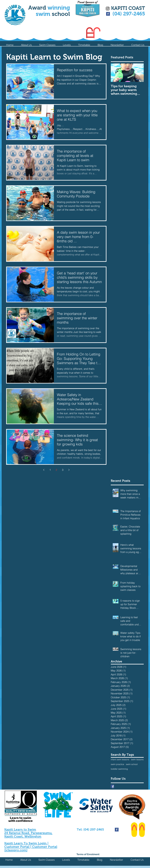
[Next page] (69, 470)
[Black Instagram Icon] (108, 9)
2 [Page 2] (56, 470)
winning (59, 8)
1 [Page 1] (50, 470)
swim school (132, 764)
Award (38, 8)
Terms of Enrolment (88, 854)
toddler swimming (119, 769)
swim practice (117, 764)
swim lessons (137, 759)
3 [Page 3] (63, 470)
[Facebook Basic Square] (108, 14)
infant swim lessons (120, 759)
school (61, 14)
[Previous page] (44, 470)
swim (44, 14)
